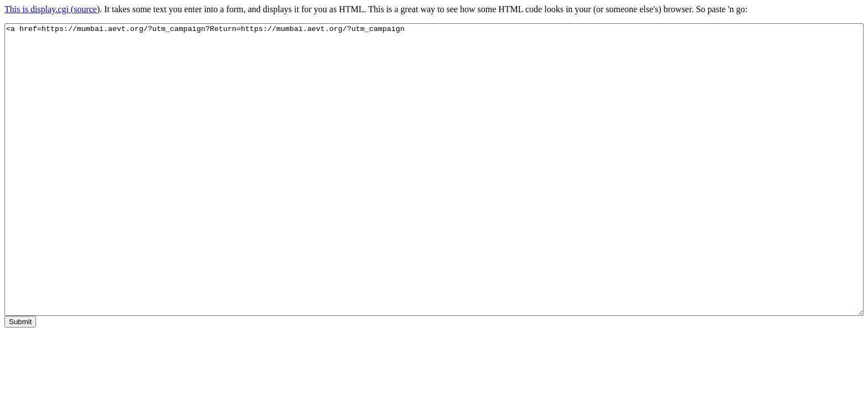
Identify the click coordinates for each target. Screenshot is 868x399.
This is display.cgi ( (39, 9)
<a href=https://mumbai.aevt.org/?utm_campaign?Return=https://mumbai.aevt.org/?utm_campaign (434, 170)
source (85, 9)
